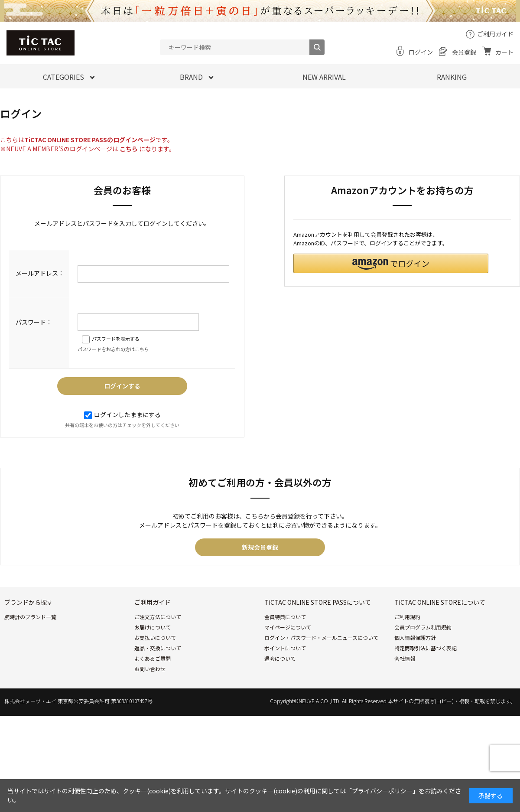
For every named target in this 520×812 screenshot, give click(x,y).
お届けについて (153, 627)
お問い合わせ (150, 669)
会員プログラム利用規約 (423, 627)
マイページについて (288, 627)
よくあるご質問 (153, 658)
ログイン (421, 52)
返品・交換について (158, 648)
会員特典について (285, 617)
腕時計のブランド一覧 (30, 617)
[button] (391, 263)
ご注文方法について (158, 617)
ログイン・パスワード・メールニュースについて (321, 638)
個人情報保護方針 (415, 638)
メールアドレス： (40, 273)
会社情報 (405, 658)
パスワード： (34, 322)
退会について (280, 658)
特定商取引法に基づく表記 (426, 648)
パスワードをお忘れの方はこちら (113, 349)
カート (504, 52)
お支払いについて (155, 638)
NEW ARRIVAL (324, 77)
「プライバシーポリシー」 (382, 791)
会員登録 (464, 52)
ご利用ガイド (495, 34)
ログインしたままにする (122, 414)
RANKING (452, 77)
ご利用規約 (407, 617)
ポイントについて (285, 648)
